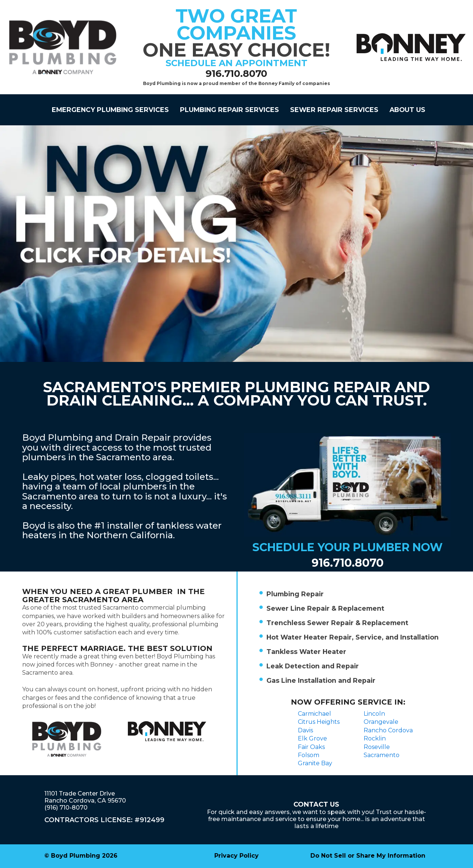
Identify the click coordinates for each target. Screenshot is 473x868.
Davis (305, 730)
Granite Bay (315, 763)
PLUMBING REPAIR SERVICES (229, 110)
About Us (407, 110)
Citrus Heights (319, 722)
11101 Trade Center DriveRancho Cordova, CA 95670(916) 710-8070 (85, 801)
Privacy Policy (236, 856)
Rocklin (375, 738)
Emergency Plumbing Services (110, 110)
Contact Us (316, 804)
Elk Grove (312, 738)
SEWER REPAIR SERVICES (334, 110)
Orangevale (381, 722)
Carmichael (314, 714)
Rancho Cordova (388, 730)
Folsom (309, 755)
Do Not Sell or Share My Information (368, 856)
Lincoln (374, 714)
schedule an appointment (236, 63)
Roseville (377, 747)
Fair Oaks (311, 747)
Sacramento (382, 755)
